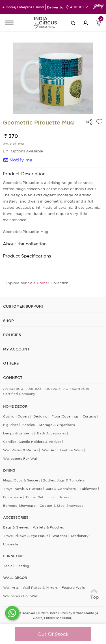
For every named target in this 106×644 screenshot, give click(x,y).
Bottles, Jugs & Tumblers (64, 480)
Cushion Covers (16, 416)
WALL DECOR (15, 578)
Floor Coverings (65, 416)
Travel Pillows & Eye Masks (26, 536)
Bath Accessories (52, 433)
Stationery (80, 536)
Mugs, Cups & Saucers (22, 480)
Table (8, 566)
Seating (23, 566)
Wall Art (49, 450)
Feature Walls (72, 450)
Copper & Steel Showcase (61, 506)
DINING (9, 470)
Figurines (11, 425)
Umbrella (11, 544)
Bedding (40, 416)
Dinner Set (35, 497)
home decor (15, 407)
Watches (60, 536)
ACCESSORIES (16, 518)
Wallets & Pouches (48, 527)
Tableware (88, 489)
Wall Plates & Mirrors (21, 450)
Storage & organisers (57, 425)
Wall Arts (11, 588)
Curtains (89, 416)
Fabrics (29, 425)
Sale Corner (39, 283)
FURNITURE (13, 556)
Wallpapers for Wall (20, 458)
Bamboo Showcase (19, 506)
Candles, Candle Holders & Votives (32, 442)
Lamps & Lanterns (18, 433)
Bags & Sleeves (16, 527)
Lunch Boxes (58, 497)
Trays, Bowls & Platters (23, 489)
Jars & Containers (61, 489)
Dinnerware (13, 497)
